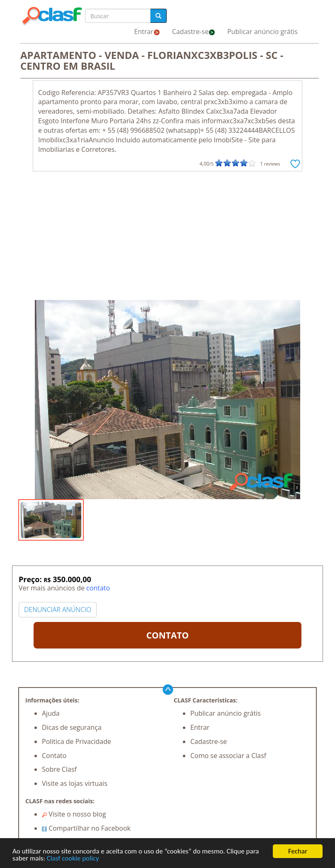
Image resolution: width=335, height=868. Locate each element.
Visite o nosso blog (74, 814)
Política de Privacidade (76, 741)
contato (98, 588)
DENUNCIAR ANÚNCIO (58, 610)
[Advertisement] (167, 238)
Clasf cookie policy (73, 859)
